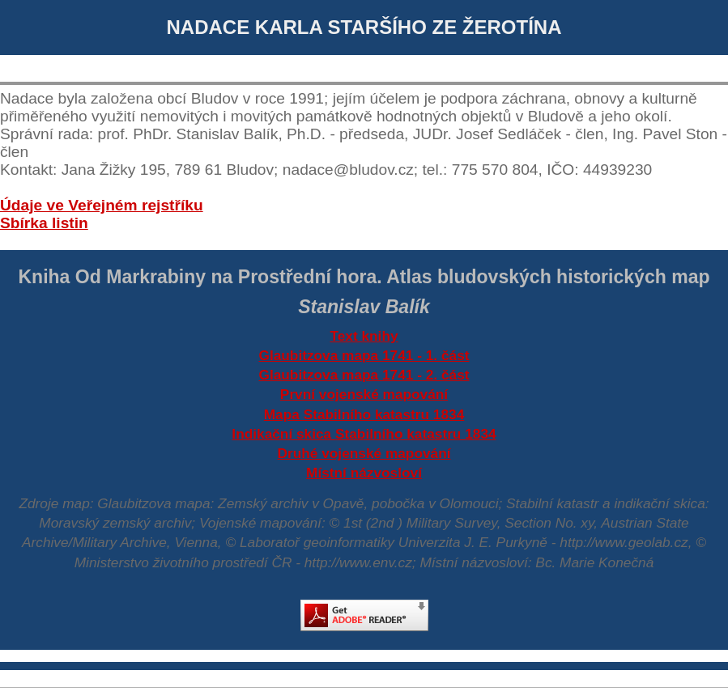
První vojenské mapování (364, 394)
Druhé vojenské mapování (364, 453)
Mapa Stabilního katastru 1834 (364, 414)
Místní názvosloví (364, 473)
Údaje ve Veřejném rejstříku (102, 205)
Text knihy (364, 336)
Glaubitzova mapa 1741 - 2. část (364, 375)
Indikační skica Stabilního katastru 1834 (364, 434)
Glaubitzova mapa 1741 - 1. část (364, 355)
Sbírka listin (44, 223)
